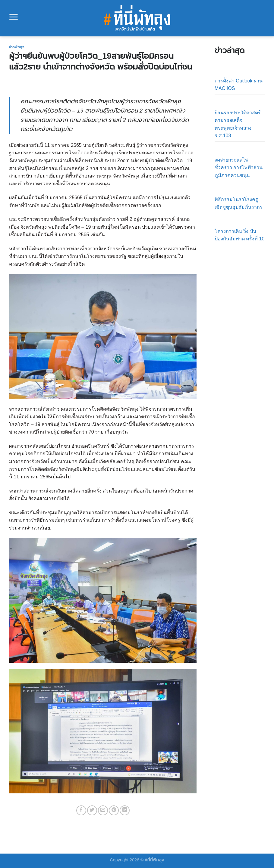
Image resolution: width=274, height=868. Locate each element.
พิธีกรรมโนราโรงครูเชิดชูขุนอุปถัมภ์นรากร (239, 203)
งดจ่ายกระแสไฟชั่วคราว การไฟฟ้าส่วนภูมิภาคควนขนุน (239, 168)
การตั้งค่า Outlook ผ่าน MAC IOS (239, 85)
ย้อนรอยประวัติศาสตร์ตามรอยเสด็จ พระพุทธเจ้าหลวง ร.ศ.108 (238, 124)
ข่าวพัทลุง (17, 47)
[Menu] (14, 17)
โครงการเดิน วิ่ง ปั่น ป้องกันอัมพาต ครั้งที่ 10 (240, 235)
